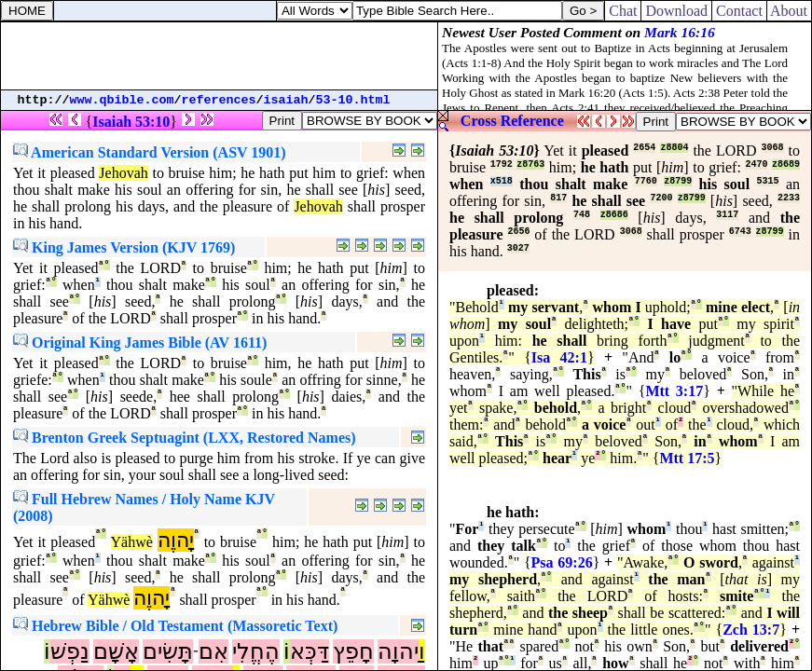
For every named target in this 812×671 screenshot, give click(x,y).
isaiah (286, 100)
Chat (623, 11)
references (219, 100)
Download (676, 11)
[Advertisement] (219, 56)
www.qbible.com (122, 100)
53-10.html (353, 100)
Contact (739, 11)
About (789, 11)
